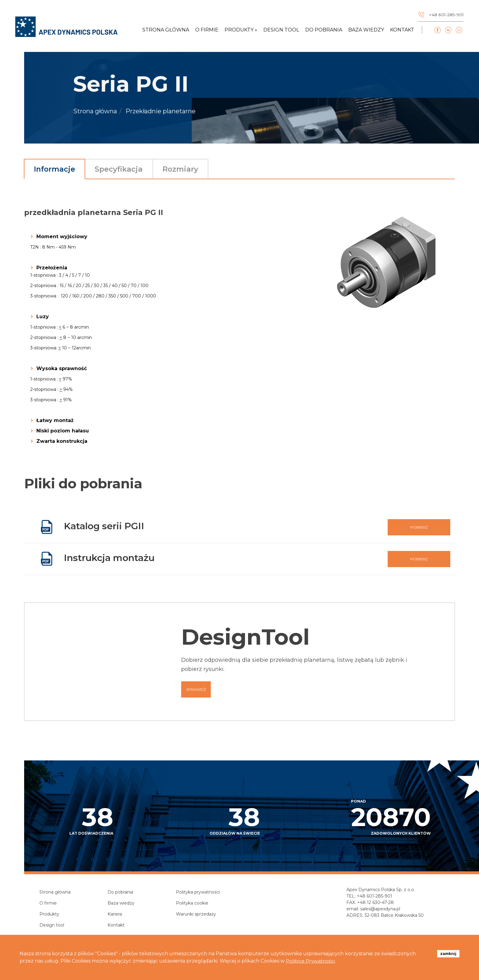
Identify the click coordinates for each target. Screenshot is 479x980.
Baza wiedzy (366, 31)
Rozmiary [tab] (191, 169)
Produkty (49, 915)
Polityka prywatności (198, 893)
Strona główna (166, 31)
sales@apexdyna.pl (380, 909)
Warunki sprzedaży (196, 915)
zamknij (448, 954)
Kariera (115, 915)
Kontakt (402, 31)
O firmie (207, 31)
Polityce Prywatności (311, 961)
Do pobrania (324, 31)
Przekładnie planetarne (161, 111)
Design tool (281, 31)
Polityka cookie (192, 904)
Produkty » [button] (241, 31)
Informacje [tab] (57, 169)
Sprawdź (196, 690)
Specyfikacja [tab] (126, 169)
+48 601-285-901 (375, 897)
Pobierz (419, 528)
